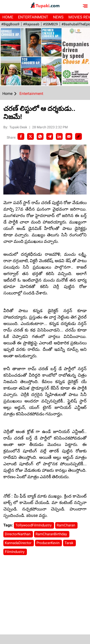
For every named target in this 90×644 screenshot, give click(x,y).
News (58, 17)
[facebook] (21, 136)
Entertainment (33, 17)
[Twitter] (30, 136)
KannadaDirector (19, 543)
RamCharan (66, 525)
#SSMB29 (50, 24)
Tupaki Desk (19, 127)
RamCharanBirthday (52, 534)
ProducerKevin (48, 543)
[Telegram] (50, 136)
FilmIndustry (15, 552)
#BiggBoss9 (10, 24)
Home (8, 17)
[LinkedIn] (59, 136)
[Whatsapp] (40, 136)
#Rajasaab (31, 24)
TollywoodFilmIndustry (34, 525)
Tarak (69, 543)
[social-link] (78, 136)
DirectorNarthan (18, 534)
